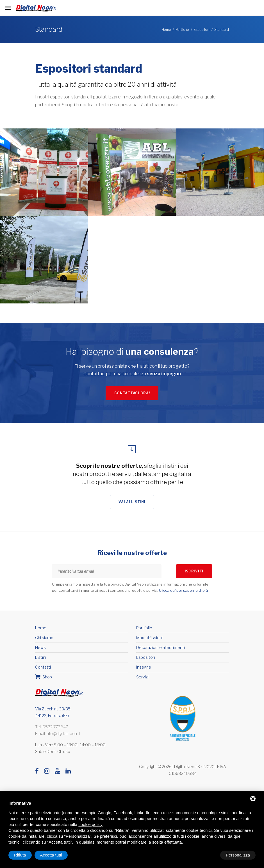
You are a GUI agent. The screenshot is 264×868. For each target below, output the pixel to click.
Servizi (142, 679)
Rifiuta (208, 855)
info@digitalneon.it (63, 736)
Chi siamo (44, 640)
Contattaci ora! (132, 394)
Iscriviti (194, 573)
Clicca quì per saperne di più (183, 593)
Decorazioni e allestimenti (161, 650)
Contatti (43, 669)
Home (166, 30)
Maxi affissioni (149, 640)
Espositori (202, 30)
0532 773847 (55, 729)
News (40, 650)
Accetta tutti (239, 855)
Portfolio (182, 30)
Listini (41, 659)
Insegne (144, 669)
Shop (44, 679)
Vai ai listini (132, 504)
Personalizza (26, 855)
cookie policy (90, 824)
